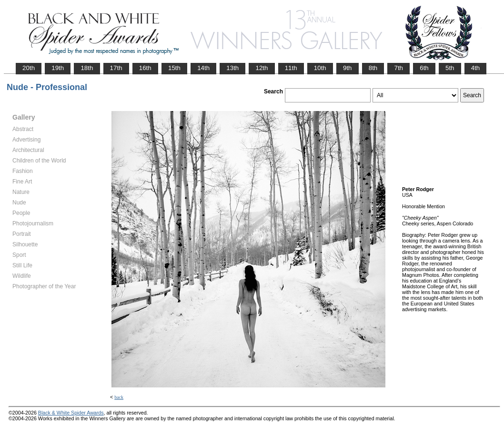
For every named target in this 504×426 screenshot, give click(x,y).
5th (450, 68)
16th (145, 68)
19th (58, 68)
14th (203, 68)
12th (262, 68)
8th (373, 68)
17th (116, 68)
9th (348, 68)
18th (87, 68)
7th (398, 68)
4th (476, 68)
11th (291, 68)
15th (174, 68)
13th (232, 68)
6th (424, 68)
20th (29, 68)
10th (320, 68)
